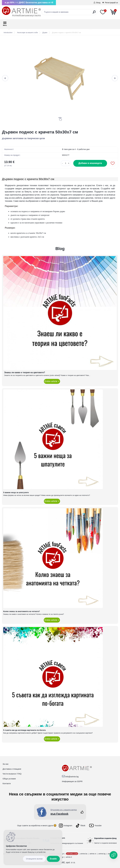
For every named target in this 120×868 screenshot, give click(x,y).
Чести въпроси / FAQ (12, 774)
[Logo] (21, 12)
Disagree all (34, 859)
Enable (53, 859)
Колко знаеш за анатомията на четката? (22, 611)
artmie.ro (93, 854)
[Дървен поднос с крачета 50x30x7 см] (60, 78)
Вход (98, 3)
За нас (6, 764)
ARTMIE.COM (72, 854)
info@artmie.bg (72, 777)
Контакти (7, 783)
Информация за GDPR (72, 781)
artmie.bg (102, 854)
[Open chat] (114, 855)
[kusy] (66, 163)
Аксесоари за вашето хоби (27, 33)
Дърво (45, 33)
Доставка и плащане (12, 769)
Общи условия (9, 779)
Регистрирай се (111, 3)
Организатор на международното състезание (67, 843)
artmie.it (69, 857)
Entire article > (52, 381)
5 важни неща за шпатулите (16, 492)
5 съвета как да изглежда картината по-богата (24, 730)
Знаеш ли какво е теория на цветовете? (25, 372)
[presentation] (5, 78)
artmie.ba (84, 854)
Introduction (8, 33)
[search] (94, 13)
